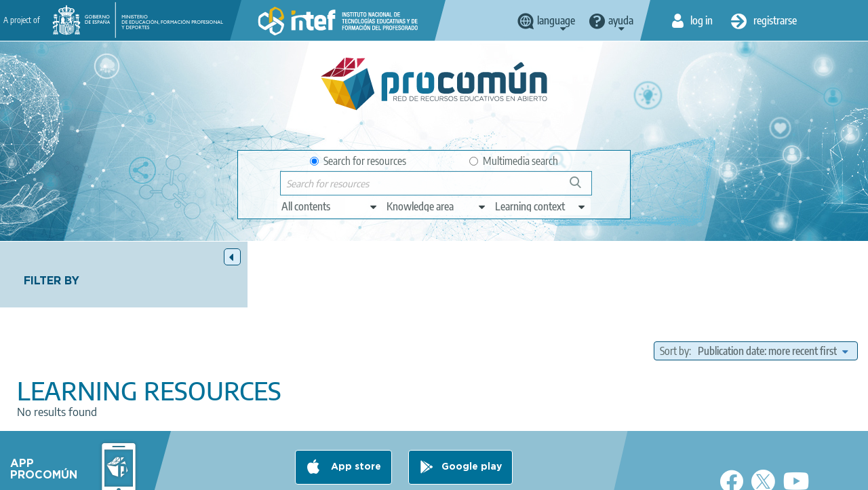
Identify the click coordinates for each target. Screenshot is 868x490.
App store (355, 420)
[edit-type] (330, 206)
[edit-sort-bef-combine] (773, 285)
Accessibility (420, 474)
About (111, 474)
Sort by (674, 285)
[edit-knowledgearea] (437, 206)
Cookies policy (347, 474)
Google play (472, 420)
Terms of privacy (264, 474)
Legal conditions (177, 474)
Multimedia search (514, 161)
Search (582, 188)
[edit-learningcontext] (541, 206)
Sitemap (482, 474)
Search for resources (358, 161)
